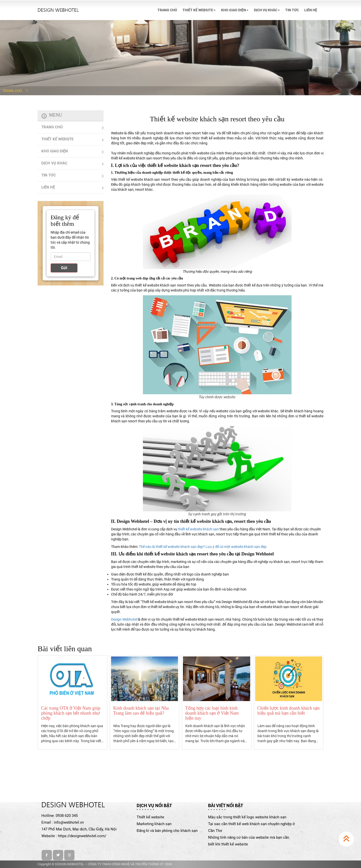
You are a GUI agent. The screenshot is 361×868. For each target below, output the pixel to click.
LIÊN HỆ (311, 10)
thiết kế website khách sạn (198, 529)
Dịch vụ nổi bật (154, 805)
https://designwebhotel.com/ (82, 836)
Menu (56, 115)
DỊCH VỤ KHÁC (267, 10)
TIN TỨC (292, 10)
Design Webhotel (124, 619)
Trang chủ (12, 91)
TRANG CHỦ (167, 10)
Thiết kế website (150, 817)
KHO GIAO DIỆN (235, 10)
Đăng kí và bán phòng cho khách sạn (167, 831)
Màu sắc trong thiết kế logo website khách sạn (247, 817)
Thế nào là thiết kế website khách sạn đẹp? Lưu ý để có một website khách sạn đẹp (203, 547)
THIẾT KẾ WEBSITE (199, 10)
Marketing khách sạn (154, 824)
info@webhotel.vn (69, 822)
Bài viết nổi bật (226, 805)
